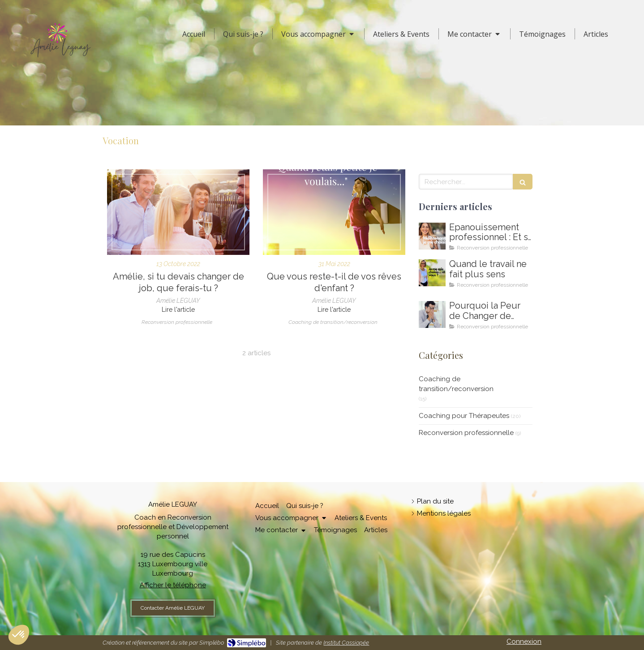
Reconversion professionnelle (466, 433)
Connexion (524, 641)
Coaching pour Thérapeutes (464, 416)
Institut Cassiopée (346, 643)
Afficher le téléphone (173, 585)
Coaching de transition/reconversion (456, 384)
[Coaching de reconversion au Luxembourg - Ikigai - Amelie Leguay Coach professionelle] (432, 314)
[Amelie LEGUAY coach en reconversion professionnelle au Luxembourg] (432, 273)
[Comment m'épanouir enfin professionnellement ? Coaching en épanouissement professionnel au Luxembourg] (432, 236)
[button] (19, 635)
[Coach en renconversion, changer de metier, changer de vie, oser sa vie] (178, 212)
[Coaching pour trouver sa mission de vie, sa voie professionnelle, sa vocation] (334, 212)
